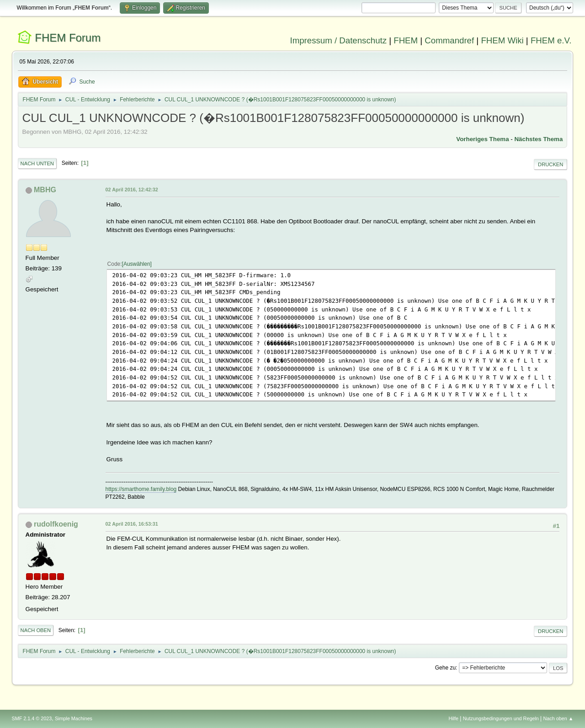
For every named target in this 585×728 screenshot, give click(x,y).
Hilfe (453, 718)
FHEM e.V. (551, 40)
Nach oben (36, 630)
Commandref (449, 40)
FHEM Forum (68, 38)
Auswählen (137, 264)
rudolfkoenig (56, 524)
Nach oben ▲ (558, 718)
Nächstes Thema (538, 139)
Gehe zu (445, 668)
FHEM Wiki (502, 40)
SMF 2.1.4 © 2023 (32, 718)
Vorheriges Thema (482, 139)
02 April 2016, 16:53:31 (132, 524)
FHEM (406, 40)
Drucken (550, 164)
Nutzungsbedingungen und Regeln (501, 718)
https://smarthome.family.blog (141, 489)
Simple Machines (74, 718)
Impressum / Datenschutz (339, 40)
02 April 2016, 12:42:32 (132, 190)
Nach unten (37, 164)
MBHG (45, 190)
